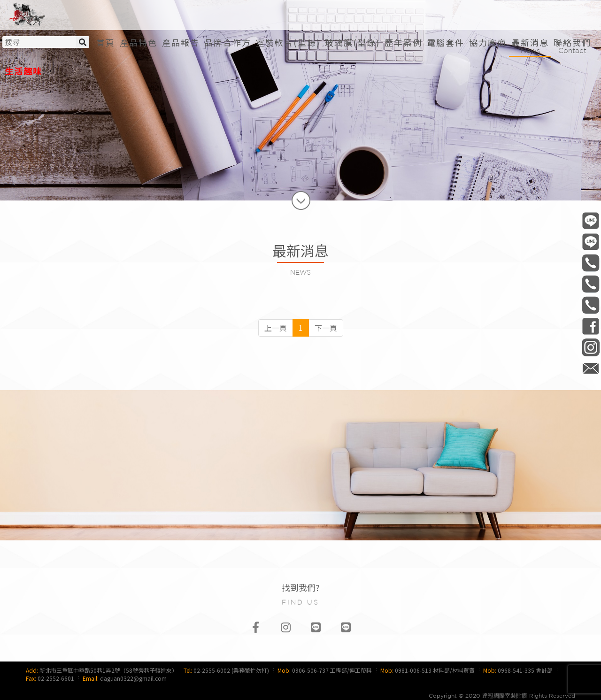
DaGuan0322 (590, 326)
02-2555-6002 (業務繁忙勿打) (231, 670)
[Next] (326, 328)
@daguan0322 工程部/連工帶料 (590, 220)
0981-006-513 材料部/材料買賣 (435, 670)
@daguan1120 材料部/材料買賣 (590, 242)
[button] (288, 42)
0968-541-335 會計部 (525, 670)
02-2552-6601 (56, 678)
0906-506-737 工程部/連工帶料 (332, 670)
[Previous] (276, 328)
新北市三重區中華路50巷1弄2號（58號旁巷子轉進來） (108, 670)
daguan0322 (590, 347)
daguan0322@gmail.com (133, 678)
